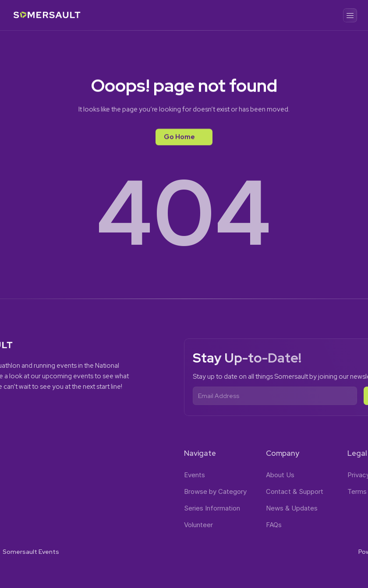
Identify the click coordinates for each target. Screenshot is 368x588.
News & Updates (292, 508)
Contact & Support (295, 491)
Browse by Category (215, 491)
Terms (357, 491)
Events (195, 475)
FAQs (274, 525)
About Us (280, 475)
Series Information (212, 508)
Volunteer (198, 525)
